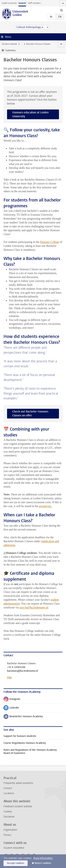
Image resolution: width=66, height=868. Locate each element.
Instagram (12, 700)
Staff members (34, 3)
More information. (43, 858)
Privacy (7, 835)
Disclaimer (9, 817)
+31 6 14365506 (16, 667)
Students (22, 3)
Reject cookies (43, 863)
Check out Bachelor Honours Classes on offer (30, 413)
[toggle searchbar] (61, 10)
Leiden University (9, 3)
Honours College (50, 242)
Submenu (10, 50)
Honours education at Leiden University (30, 114)
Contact (8, 788)
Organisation (10, 830)
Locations (9, 793)
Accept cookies (16, 863)
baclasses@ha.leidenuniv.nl (23, 671)
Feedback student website (18, 806)
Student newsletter (14, 848)
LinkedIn (11, 709)
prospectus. (46, 506)
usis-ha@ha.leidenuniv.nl (34, 607)
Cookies (8, 812)
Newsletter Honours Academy (23, 717)
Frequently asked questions (18, 783)
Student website (9, 44)
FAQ (9, 678)
